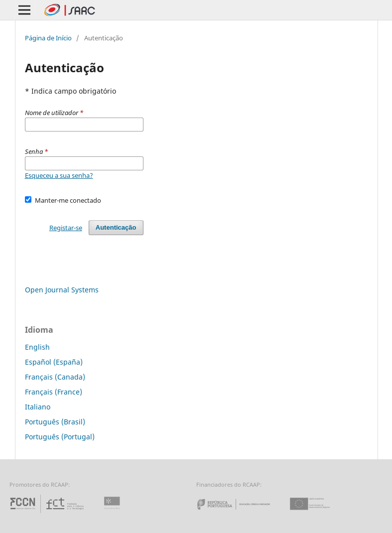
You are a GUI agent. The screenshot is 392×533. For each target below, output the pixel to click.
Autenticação (116, 227)
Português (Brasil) (55, 422)
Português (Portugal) (60, 437)
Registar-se (66, 228)
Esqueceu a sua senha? (59, 175)
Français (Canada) (55, 377)
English (37, 347)
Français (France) (54, 392)
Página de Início (48, 38)
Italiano (38, 407)
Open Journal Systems (62, 290)
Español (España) (54, 362)
